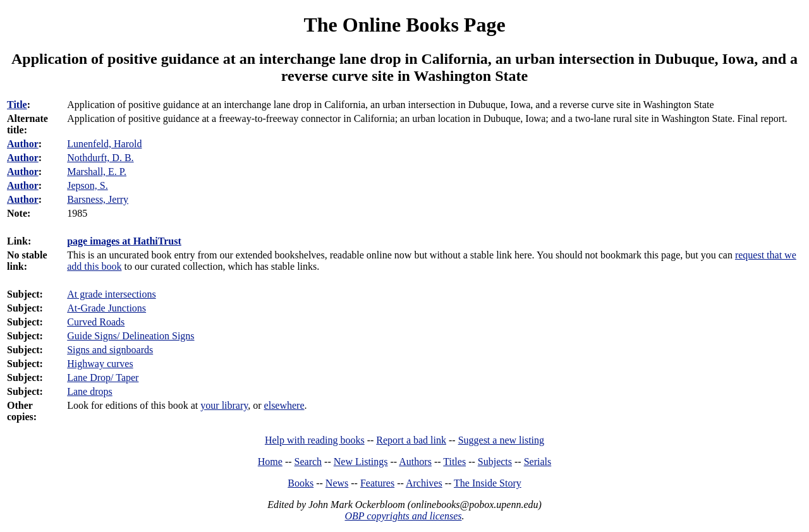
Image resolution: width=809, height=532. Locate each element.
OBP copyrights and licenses (403, 516)
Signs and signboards (110, 350)
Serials (538, 462)
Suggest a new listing (501, 440)
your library (224, 405)
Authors (415, 462)
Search (308, 462)
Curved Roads (96, 322)
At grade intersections (111, 294)
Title (17, 105)
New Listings (361, 462)
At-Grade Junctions (106, 308)
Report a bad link (411, 440)
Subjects (495, 462)
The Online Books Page (404, 25)
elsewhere (284, 405)
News (337, 483)
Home (270, 462)
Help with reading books (315, 440)
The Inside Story (488, 483)
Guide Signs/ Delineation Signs (131, 336)
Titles (454, 462)
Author (23, 144)
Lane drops (90, 391)
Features (377, 483)
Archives (424, 483)
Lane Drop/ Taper (103, 378)
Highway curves (100, 364)
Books (301, 483)
